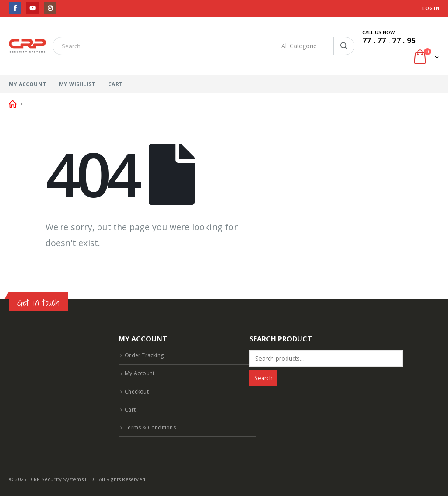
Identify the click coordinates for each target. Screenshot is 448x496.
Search (263, 378)
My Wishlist (77, 84)
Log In (431, 8)
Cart (115, 84)
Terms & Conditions (151, 427)
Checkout (137, 391)
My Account (27, 84)
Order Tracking (145, 355)
